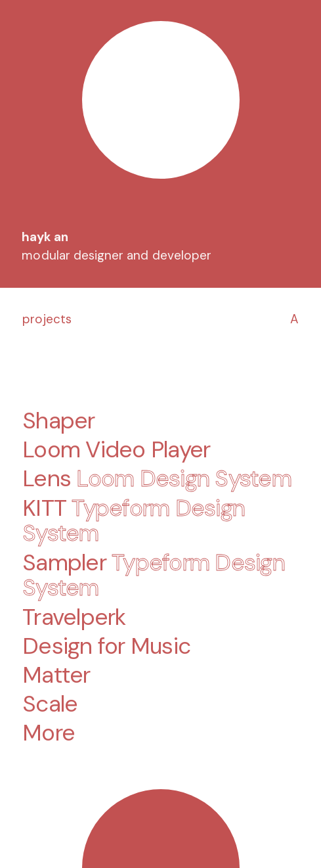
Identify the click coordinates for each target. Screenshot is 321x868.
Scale (50, 704)
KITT (134, 520)
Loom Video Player (116, 450)
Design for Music (106, 646)
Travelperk (74, 617)
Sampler (154, 575)
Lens (157, 479)
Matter (56, 674)
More (49, 733)
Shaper (59, 421)
